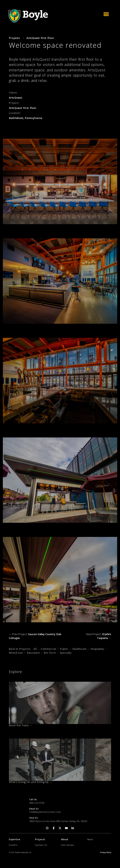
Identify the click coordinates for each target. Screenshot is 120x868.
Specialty (66, 653)
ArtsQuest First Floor (40, 38)
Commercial (48, 649)
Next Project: (99, 636)
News (90, 839)
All (35, 649)
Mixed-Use (16, 653)
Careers (13, 845)
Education (33, 653)
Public (64, 649)
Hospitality (97, 649)
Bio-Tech (50, 653)
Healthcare (80, 649)
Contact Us (41, 845)
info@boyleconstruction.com (45, 812)
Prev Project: (35, 636)
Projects (14, 38)
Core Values (67, 845)
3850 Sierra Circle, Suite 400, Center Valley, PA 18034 (58, 821)
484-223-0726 (37, 803)
